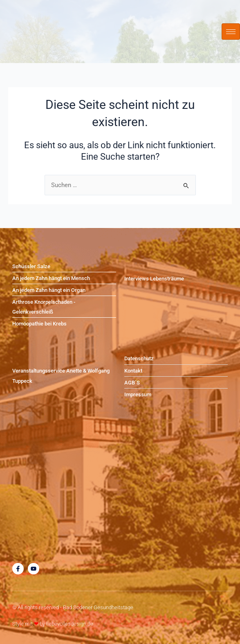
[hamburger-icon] (231, 32)
